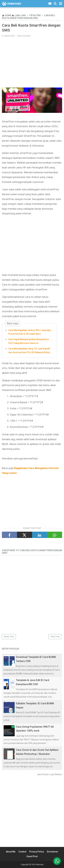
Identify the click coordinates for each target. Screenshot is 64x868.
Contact (22, 852)
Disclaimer (53, 852)
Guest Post (32, 856)
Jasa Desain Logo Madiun (49, 774)
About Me (11, 852)
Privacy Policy (37, 852)
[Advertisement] (32, 62)
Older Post (55, 637)
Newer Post (9, 637)
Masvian (40, 865)
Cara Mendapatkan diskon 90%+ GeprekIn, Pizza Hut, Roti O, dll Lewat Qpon (30, 332)
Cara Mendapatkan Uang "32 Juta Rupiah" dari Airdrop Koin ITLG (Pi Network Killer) (29, 351)
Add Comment (24, 36)
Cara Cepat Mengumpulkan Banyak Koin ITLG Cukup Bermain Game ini (29, 341)
